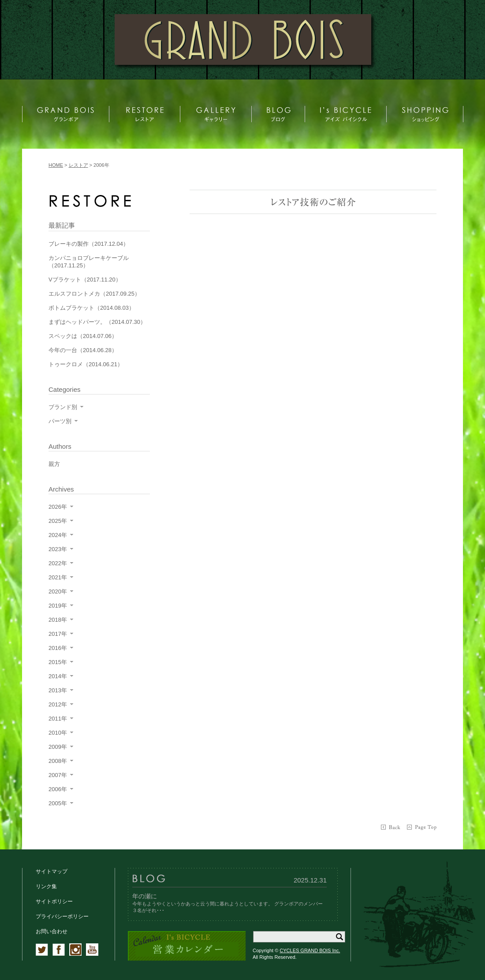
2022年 (58, 563)
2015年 (58, 662)
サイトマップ (52, 871)
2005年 (58, 803)
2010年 (58, 733)
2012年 (58, 704)
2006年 (58, 789)
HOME (56, 165)
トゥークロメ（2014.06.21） (86, 364)
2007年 (58, 775)
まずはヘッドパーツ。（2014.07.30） (97, 322)
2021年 (58, 577)
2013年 (58, 690)
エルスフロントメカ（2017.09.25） (94, 294)
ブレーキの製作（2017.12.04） (89, 244)
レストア (78, 165)
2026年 (58, 507)
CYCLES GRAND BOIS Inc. (310, 950)
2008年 (58, 761)
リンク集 (46, 886)
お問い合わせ (52, 931)
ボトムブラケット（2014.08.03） (91, 308)
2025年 (58, 521)
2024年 (58, 535)
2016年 (58, 648)
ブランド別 (63, 407)
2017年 (58, 634)
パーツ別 (60, 421)
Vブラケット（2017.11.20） (85, 280)
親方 (54, 464)
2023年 (58, 549)
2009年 (58, 747)
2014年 (58, 676)
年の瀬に (145, 896)
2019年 (58, 606)
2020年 (58, 591)
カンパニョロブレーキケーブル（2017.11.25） (89, 262)
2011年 (58, 719)
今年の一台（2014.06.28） (83, 350)
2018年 (58, 620)
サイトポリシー (54, 901)
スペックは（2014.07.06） (83, 336)
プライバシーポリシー (62, 916)
